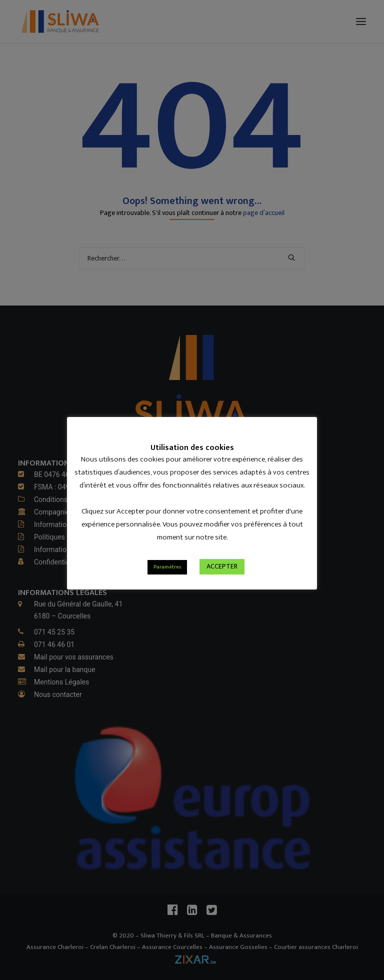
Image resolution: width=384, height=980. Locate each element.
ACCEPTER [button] (222, 566)
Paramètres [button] (167, 567)
